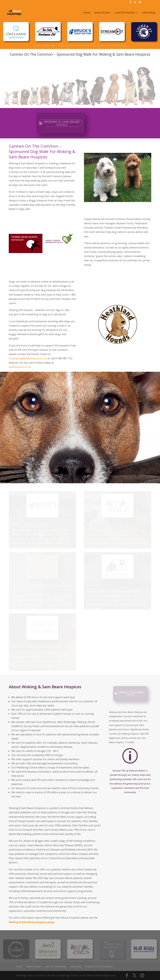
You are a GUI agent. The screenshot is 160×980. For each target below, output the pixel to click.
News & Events (103, 13)
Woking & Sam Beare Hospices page (32, 922)
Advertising (149, 13)
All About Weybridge (59, 975)
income (94, 788)
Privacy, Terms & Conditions (99, 966)
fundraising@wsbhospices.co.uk (28, 358)
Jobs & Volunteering (56, 966)
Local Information (125, 13)
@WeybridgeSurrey (105, 975)
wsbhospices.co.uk (20, 367)
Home (87, 13)
